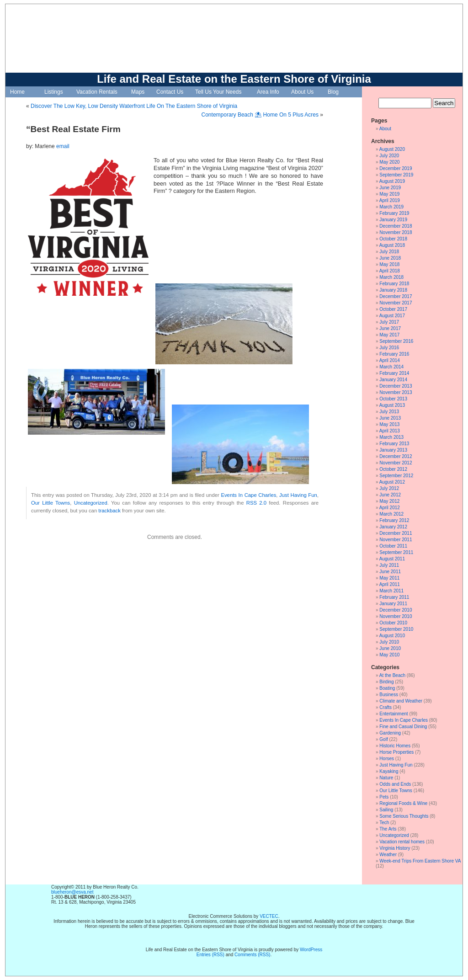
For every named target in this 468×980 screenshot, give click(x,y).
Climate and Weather (401, 701)
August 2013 (392, 405)
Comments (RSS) (252, 955)
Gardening (390, 733)
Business (389, 695)
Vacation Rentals (97, 92)
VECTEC (269, 916)
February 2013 (394, 444)
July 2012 (389, 488)
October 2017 (393, 309)
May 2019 (389, 194)
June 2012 (390, 495)
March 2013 (391, 437)
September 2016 (396, 341)
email (63, 146)
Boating (387, 688)
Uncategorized (91, 503)
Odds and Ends (395, 784)
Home (17, 92)
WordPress (311, 950)
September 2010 (396, 629)
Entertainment (394, 714)
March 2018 (391, 277)
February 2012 (394, 520)
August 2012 (392, 482)
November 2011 (396, 540)
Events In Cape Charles (248, 495)
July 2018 (389, 252)
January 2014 (393, 380)
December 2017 (396, 296)
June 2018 (390, 258)
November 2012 (396, 463)
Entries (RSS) (210, 955)
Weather (388, 855)
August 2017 (392, 316)
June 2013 (390, 418)
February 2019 (394, 213)
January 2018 (393, 290)
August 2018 (392, 245)
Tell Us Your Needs (218, 92)
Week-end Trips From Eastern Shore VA (420, 861)
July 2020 (389, 156)
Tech (384, 823)
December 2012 (396, 456)
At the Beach (392, 675)
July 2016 (389, 348)
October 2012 (393, 469)
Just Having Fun (298, 495)
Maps (138, 92)
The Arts (388, 829)
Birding (386, 682)
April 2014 (390, 360)
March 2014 (391, 367)
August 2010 (392, 636)
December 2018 (396, 226)
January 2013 (393, 450)
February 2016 (394, 354)
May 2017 (389, 335)
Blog (333, 92)
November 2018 (396, 232)
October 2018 (393, 239)
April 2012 (390, 508)
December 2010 (396, 610)
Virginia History (395, 848)
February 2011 (394, 597)
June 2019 (390, 188)
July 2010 (389, 642)
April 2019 (390, 200)
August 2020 (392, 149)
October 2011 (393, 546)
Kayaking (389, 771)
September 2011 (396, 552)
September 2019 (396, 175)
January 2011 (393, 604)
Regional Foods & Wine (403, 803)
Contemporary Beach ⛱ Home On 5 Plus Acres (260, 115)
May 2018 (389, 264)
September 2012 (396, 476)
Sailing (386, 810)
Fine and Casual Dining (403, 727)
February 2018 (394, 284)
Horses (387, 759)
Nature (386, 778)
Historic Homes (395, 746)
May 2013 (389, 424)
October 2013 (393, 399)
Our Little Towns (51, 503)
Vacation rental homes (402, 842)
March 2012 (391, 514)
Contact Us (170, 92)
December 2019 (396, 168)
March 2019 (391, 207)
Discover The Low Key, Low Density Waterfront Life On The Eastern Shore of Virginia (134, 106)
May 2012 (389, 501)
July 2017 (389, 322)
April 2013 (390, 431)
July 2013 (389, 412)
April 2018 (390, 271)
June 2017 (390, 328)
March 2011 (391, 591)
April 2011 (390, 584)
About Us (302, 92)
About (385, 129)
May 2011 (389, 578)
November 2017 (396, 303)
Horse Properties (396, 752)
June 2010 (390, 648)
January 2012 (393, 527)
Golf (383, 739)
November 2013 (396, 392)
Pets (384, 797)
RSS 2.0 (256, 503)
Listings (54, 92)
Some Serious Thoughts (404, 816)
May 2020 (389, 162)
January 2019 (393, 220)
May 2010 (389, 655)
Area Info (268, 92)
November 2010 (396, 616)
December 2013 (396, 386)
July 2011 (389, 565)
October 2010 (393, 623)
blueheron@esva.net (72, 892)
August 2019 (392, 181)
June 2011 (390, 572)
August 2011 (392, 559)
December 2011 (396, 533)
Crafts (386, 707)
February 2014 (394, 373)
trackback (109, 511)
